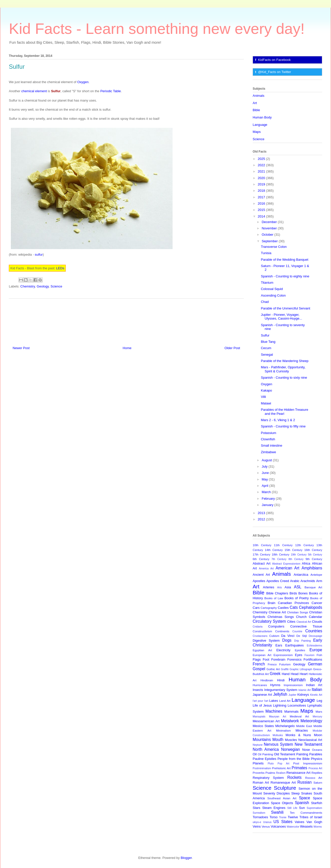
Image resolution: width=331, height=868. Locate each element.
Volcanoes (278, 826)
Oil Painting (265, 754)
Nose (306, 750)
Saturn (318, 782)
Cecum (266, 348)
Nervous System (278, 744)
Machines (274, 711)
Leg (319, 701)
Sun (302, 808)
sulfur (39, 255)
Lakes (274, 701)
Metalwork (290, 721)
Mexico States (263, 726)
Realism (281, 773)
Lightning (280, 705)
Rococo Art (314, 778)
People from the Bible (293, 759)
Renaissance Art (299, 773)
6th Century (261, 559)
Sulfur (265, 335)
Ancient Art (261, 575)
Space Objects (282, 803)
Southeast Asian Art (282, 798)
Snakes (307, 793)
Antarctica (301, 575)
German (315, 664)
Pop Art (284, 764)
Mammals (291, 712)
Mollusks (278, 735)
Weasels (306, 826)
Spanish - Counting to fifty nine (283, 426)
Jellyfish (280, 694)
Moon (318, 735)
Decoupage (315, 636)
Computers (276, 626)
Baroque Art (313, 587)
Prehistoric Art (281, 768)
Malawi (266, 403)
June (266, 473)
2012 (262, 519)
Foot (266, 659)
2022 (262, 165)
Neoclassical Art (310, 740)
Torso (274, 817)
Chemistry (28, 286)
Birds (293, 593)
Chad (265, 302)
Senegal (267, 355)
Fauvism (309, 655)
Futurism (285, 664)
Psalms (270, 773)
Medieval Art (299, 716)
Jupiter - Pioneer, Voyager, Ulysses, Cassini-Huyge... (281, 317)
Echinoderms (314, 646)
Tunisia (266, 253)
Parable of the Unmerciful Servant (285, 308)
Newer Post (21, 348)
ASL (298, 587)
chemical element (34, 91)
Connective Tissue (306, 626)
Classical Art (304, 622)
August (267, 460)
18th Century (280, 554)
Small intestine (271, 445)
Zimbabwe (268, 452)
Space (304, 798)
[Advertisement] (126, 320)
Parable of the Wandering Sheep (285, 361)
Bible (256, 110)
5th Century (315, 555)
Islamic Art (305, 690)
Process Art (315, 768)
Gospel (259, 669)
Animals (258, 96)
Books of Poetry (297, 598)
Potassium (268, 433)
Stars (256, 808)
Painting (302, 754)
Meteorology (311, 721)
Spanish (302, 803)
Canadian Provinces (293, 603)
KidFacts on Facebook (274, 60)
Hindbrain (267, 680)
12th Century (304, 545)
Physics (316, 759)
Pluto (271, 764)
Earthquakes (294, 645)
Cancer (317, 603)
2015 (262, 210)
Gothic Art (273, 669)
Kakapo (266, 390)
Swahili (277, 812)
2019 (262, 184)
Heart (304, 674)
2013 (262, 513)
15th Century (293, 550)
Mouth (278, 740)
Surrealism (259, 813)
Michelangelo (285, 726)
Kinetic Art (316, 695)
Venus (266, 826)
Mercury (318, 717)
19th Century (299, 555)
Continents (282, 631)
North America (266, 749)
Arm (319, 581)
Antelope (316, 575)
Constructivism (262, 631)
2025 (262, 159)
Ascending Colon (273, 295)
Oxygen (83, 82)
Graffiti (285, 669)
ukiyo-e (257, 822)
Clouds (317, 622)
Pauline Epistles (265, 759)
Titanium (267, 283)
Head (294, 674)
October (268, 235)
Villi (263, 397)
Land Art (285, 701)
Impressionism (293, 685)
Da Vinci (288, 636)
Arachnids (308, 581)
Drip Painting (302, 641)
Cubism (274, 636)
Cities (291, 622)
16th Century (313, 550)
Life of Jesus (262, 705)
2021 (262, 171)
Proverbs (259, 773)
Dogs (287, 640)
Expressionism (283, 655)
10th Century (262, 545)
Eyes (299, 655)
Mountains (262, 740)
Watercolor (293, 827)
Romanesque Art (283, 782)
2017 (262, 197)
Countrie (297, 631)
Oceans (317, 750)
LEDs (60, 268)
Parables (316, 754)
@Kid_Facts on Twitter (275, 72)
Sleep (295, 793)
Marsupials (259, 717)
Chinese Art (277, 612)
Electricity (283, 650)
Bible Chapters (277, 593)
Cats (294, 607)
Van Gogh (314, 822)
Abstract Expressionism (286, 564)
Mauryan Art (278, 717)
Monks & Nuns (298, 735)
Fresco (272, 664)
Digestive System (266, 641)
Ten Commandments (306, 813)
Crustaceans (260, 636)
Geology (43, 286)
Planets (258, 763)
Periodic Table (111, 91)
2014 (262, 216)
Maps (257, 132)
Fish (319, 655)
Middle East (304, 726)
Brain (271, 603)
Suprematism (314, 808)
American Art (288, 568)
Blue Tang (268, 342)
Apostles (259, 581)
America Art (266, 569)
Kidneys (303, 695)
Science (56, 286)
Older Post (232, 348)
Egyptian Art (262, 650)
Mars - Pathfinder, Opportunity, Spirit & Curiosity (283, 369)
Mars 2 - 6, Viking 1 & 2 (278, 420)
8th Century (296, 559)
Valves (299, 822)
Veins (257, 826)
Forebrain (278, 659)
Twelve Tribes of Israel (305, 817)
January (268, 505)
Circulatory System (269, 621)
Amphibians (312, 568)
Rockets (294, 777)
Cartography (269, 608)
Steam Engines (274, 808)
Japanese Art (262, 695)
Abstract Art (262, 563)
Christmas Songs (281, 617)
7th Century (279, 559)
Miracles (302, 730)
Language (260, 125)
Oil (255, 754)
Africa (306, 563)
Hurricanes (260, 685)
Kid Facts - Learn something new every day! (157, 29)
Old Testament (285, 754)
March (267, 492)
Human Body (262, 117)
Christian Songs (298, 612)
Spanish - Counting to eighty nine (285, 276)
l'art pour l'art (261, 701)
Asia (288, 587)
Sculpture (285, 788)
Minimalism (283, 730)
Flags (257, 659)
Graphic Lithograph (301, 669)
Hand (286, 674)
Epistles (300, 650)
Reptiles (317, 773)
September (270, 241)
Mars (319, 712)
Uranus (267, 822)
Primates (299, 768)
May (265, 479)
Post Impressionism (308, 763)
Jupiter (292, 695)
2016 (262, 203)
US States (283, 822)
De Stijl (302, 636)
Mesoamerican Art (266, 721)
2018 (262, 191)
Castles (283, 608)
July (265, 466)
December (270, 222)
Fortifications (313, 659)
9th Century (314, 559)
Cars (256, 608)
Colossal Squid (272, 289)
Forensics (294, 659)
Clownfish (268, 439)
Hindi (281, 680)
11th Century (283, 545)
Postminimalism (262, 768)
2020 (262, 178)
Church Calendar (309, 617)
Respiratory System (268, 778)
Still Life (292, 808)
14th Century (274, 550)
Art (255, 103)
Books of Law (274, 598)
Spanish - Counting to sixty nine (284, 378)
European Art (262, 655)
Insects (258, 690)
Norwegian (291, 749)
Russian (304, 782)
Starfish (317, 803)
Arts (279, 587)
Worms (318, 827)
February (269, 499)
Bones (303, 593)
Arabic (295, 581)
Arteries (268, 587)
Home (127, 348)
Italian (317, 690)
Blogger (186, 858)
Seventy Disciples (277, 793)
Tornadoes (260, 817)
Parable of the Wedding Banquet (285, 260)
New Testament (308, 744)
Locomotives (297, 705)
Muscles (291, 740)
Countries (314, 631)
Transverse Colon (274, 247)
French (259, 664)
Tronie (283, 817)
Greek (275, 674)
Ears (279, 645)
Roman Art (261, 782)
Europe (316, 650)
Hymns (275, 685)
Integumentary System (281, 690)
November (270, 228)
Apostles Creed (278, 581)
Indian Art (314, 685)
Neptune (258, 745)
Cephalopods (311, 607)
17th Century (262, 554)
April (266, 486)
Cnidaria (258, 627)
